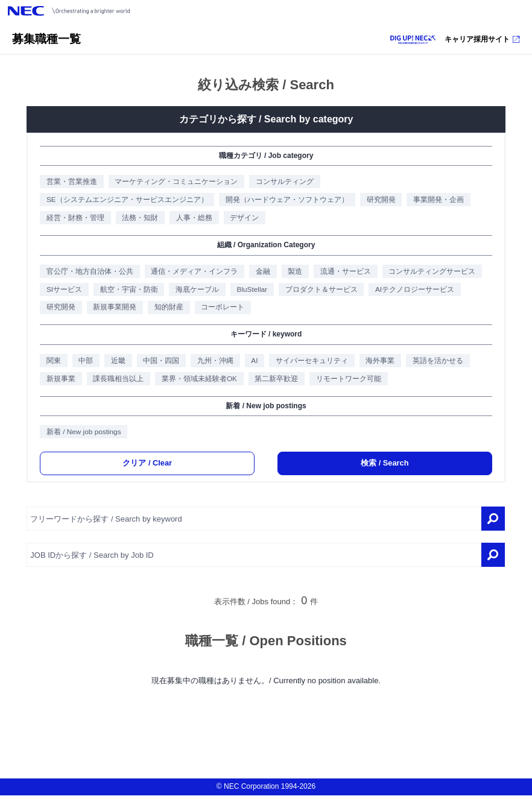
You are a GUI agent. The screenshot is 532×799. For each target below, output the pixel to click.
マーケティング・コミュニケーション (173, 182)
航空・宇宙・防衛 (126, 291)
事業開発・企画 (436, 201)
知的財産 (166, 309)
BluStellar (250, 291)
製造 (293, 272)
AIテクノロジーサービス (414, 291)
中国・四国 (159, 363)
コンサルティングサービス (430, 272)
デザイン (242, 219)
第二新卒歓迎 (274, 381)
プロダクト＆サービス (320, 291)
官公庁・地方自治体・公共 (87, 272)
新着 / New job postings (81, 434)
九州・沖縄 (213, 363)
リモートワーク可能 (347, 381)
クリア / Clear (147, 466)
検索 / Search (385, 466)
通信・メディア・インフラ (192, 272)
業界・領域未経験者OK (197, 381)
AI (253, 363)
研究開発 (378, 201)
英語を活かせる (437, 363)
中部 (83, 363)
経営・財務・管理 (72, 219)
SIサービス (61, 291)
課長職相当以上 (116, 381)
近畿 (116, 363)
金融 (260, 272)
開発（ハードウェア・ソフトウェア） (284, 201)
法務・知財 (137, 219)
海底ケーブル (195, 291)
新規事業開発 (112, 309)
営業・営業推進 (68, 182)
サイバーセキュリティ (310, 363)
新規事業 (58, 381)
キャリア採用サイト (482, 39)
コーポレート (220, 309)
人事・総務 (192, 219)
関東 (50, 363)
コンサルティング (282, 182)
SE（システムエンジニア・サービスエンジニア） (124, 201)
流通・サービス (344, 272)
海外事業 (379, 363)
